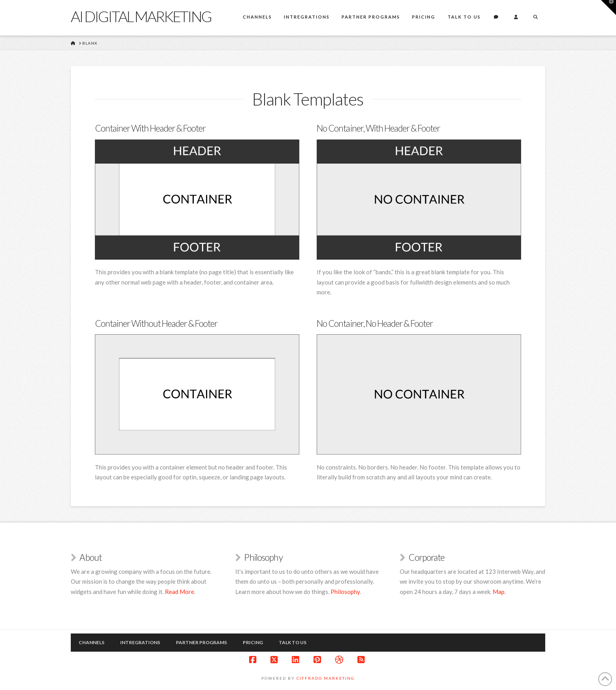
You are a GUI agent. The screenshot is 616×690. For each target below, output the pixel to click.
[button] (608, 8)
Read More (180, 592)
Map (499, 592)
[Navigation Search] (535, 18)
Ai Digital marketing (141, 16)
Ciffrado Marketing (326, 678)
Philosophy (345, 592)
